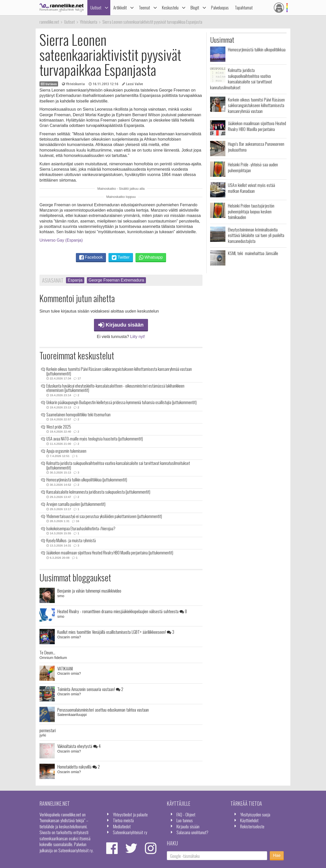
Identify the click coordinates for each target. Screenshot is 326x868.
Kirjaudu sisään (121, 325)
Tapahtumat (244, 8)
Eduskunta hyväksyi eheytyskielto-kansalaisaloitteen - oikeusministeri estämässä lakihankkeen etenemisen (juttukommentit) (115, 388)
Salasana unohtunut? (192, 832)
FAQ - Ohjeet (186, 814)
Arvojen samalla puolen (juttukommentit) (76, 504)
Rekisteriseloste (252, 826)
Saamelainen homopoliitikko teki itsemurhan (78, 415)
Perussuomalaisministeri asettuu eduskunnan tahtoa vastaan (103, 710)
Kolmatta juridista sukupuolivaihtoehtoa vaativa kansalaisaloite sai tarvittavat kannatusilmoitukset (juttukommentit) (118, 465)
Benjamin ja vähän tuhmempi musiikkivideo (89, 591)
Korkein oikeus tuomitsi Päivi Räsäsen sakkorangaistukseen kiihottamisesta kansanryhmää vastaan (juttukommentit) (119, 371)
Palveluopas (220, 8)
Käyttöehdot (249, 820)
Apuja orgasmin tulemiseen (66, 451)
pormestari (48, 730)
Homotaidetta (79, 767)
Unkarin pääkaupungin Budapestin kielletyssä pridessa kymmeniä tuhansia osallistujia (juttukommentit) (121, 402)
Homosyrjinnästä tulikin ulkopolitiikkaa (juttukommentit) (87, 480)
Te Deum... (47, 652)
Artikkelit (120, 8)
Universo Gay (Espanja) (61, 240)
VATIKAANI (65, 668)
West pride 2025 (59, 427)
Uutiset (96, 8)
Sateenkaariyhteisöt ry (130, 832)
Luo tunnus (185, 820)
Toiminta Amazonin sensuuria (90, 689)
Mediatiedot (122, 826)
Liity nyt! (138, 337)
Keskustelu (170, 8)
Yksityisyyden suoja (255, 814)
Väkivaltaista (79, 746)
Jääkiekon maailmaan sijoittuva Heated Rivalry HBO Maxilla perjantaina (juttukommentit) (110, 553)
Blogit (195, 8)
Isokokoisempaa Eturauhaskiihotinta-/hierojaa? (81, 528)
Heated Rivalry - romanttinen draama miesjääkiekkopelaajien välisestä (122, 611)
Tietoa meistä (123, 820)
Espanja (75, 280)
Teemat (144, 8)
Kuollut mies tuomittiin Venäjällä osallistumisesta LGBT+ (116, 632)
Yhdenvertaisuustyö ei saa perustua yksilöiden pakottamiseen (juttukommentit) (104, 516)
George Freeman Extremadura (116, 280)
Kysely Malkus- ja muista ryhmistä (71, 540)
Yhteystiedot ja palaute (130, 814)
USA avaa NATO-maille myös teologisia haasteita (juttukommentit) (95, 439)
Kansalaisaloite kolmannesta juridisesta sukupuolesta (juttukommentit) (98, 492)
